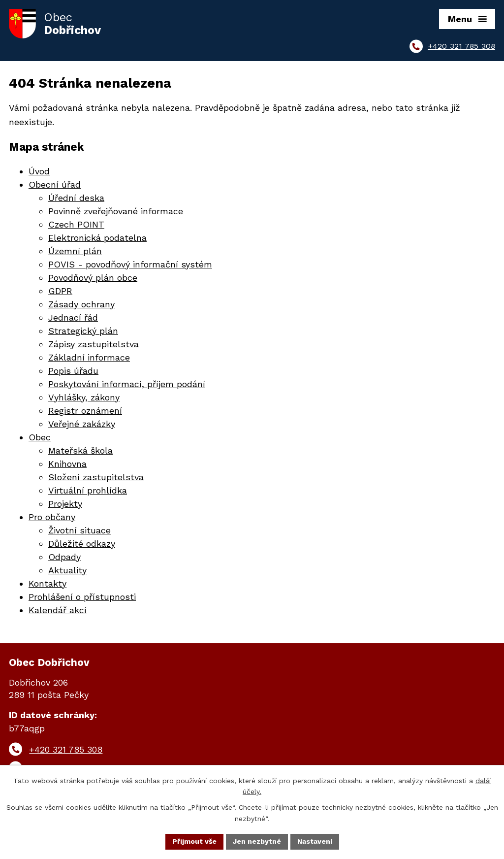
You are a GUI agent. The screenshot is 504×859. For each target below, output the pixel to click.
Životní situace (79, 530)
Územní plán (75, 251)
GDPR (60, 291)
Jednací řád (73, 317)
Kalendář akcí (58, 610)
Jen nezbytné (257, 841)
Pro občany (52, 517)
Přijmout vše (194, 841)
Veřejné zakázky (82, 424)
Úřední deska (76, 198)
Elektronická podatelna (97, 238)
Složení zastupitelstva (96, 477)
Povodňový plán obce (93, 278)
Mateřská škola (80, 450)
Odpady (64, 557)
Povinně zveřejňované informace (116, 211)
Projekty (65, 504)
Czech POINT (76, 224)
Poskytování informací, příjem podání (127, 384)
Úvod (39, 171)
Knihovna (67, 464)
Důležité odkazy (82, 544)
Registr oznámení (85, 411)
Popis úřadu (73, 371)
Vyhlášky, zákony (84, 397)
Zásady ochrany (81, 304)
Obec (40, 437)
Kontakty (47, 583)
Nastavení (315, 841)
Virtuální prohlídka (88, 490)
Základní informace (89, 357)
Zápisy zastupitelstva (94, 344)
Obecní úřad (55, 184)
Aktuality (67, 570)
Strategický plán (83, 331)
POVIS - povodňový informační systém (130, 264)
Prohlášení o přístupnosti (82, 597)
